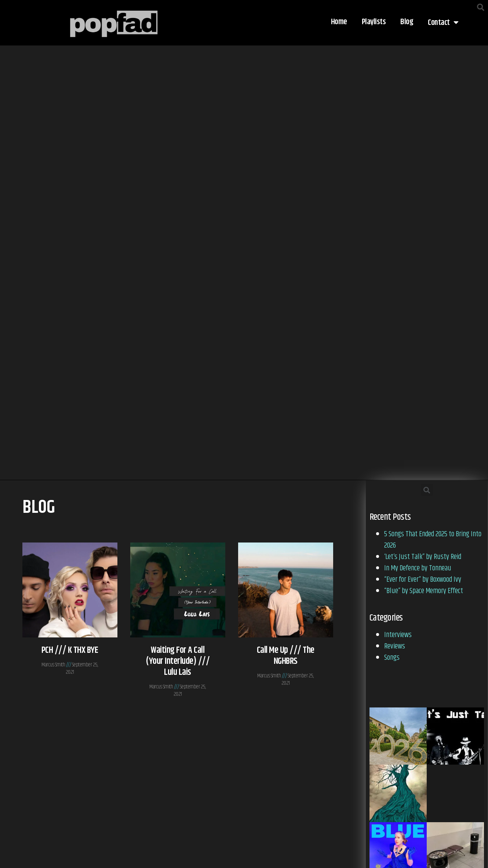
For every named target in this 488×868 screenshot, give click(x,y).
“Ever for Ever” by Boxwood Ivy (423, 580)
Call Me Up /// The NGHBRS (286, 656)
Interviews (398, 635)
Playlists (374, 22)
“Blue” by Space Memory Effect (424, 591)
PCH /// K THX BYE (70, 650)
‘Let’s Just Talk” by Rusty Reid (423, 557)
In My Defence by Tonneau (418, 568)
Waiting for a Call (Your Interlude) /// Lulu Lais (178, 661)
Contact (443, 23)
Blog (407, 22)
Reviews (395, 646)
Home (339, 22)
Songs (392, 658)
